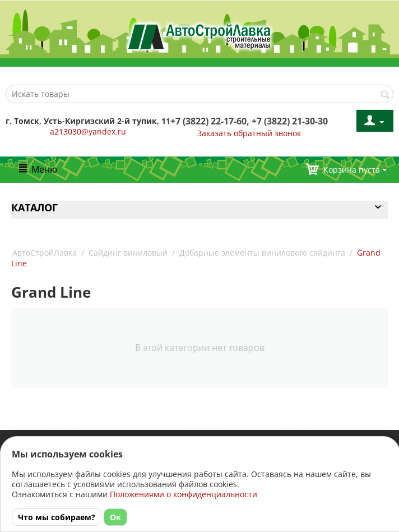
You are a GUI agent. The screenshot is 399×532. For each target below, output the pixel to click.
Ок (115, 517)
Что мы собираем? (57, 517)
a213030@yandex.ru (88, 131)
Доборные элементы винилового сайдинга (262, 253)
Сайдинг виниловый (128, 253)
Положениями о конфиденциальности (184, 494)
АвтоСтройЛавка (45, 253)
